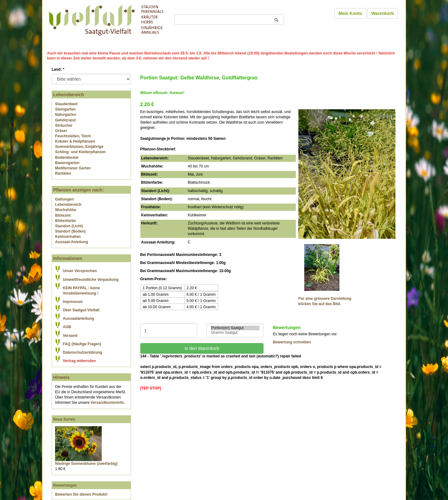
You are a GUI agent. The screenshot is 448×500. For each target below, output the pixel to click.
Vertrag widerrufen (79, 361)
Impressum (73, 302)
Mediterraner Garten (73, 168)
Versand (70, 336)
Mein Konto (350, 13)
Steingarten (65, 109)
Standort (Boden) (70, 231)
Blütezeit (63, 215)
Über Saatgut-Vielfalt (81, 310)
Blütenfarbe (65, 221)
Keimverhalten (68, 237)
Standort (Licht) (69, 226)
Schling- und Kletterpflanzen (80, 152)
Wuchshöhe (66, 210)
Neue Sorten (64, 419)
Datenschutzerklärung (82, 352)
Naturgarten (66, 115)
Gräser (61, 131)
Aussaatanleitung (78, 318)
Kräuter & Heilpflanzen (75, 141)
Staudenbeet (66, 104)
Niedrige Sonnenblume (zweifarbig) (86, 464)
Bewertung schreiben (292, 342)
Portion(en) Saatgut (235, 328)
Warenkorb (383, 13)
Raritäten (63, 173)
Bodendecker (67, 158)
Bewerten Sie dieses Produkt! (81, 494)
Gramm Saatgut (235, 333)
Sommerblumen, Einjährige (79, 147)
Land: (58, 69)
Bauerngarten (67, 163)
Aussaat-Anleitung (72, 242)
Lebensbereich (68, 205)
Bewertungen (65, 485)
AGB (67, 327)
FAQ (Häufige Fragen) (82, 344)
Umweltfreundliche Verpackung (91, 280)
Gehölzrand (65, 120)
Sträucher (64, 125)
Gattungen (64, 199)
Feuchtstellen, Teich (73, 136)
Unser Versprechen (80, 271)
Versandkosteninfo (107, 403)
